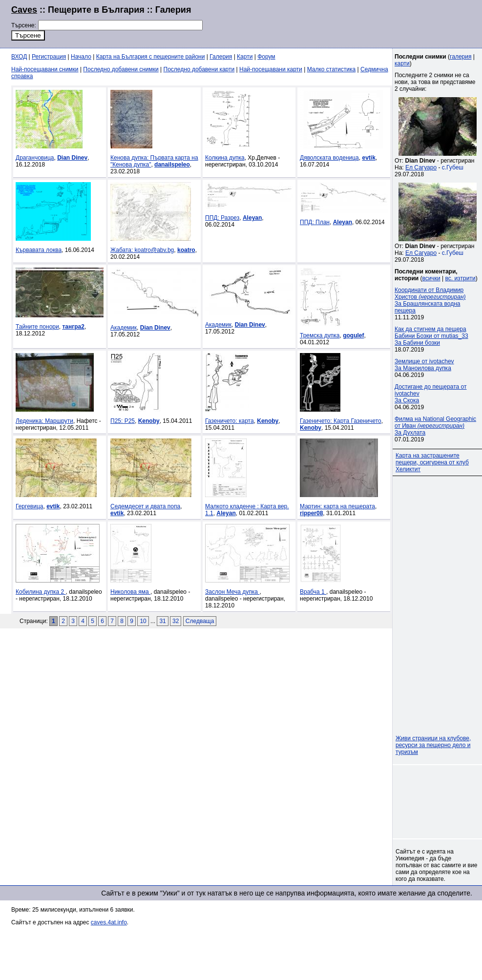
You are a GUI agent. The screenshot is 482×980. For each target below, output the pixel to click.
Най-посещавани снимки (45, 69)
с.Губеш (453, 167)
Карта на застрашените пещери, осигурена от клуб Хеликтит (432, 462)
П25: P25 (123, 421)
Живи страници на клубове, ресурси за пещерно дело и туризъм (433, 745)
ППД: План (315, 222)
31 (162, 621)
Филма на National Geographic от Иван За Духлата (435, 426)
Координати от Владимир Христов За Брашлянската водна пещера (430, 300)
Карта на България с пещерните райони (151, 57)
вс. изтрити (460, 278)
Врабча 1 (313, 592)
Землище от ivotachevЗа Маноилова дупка (424, 365)
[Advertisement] (438, 802)
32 (176, 621)
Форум (266, 57)
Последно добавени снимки (121, 69)
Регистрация (49, 57)
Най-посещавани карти (271, 69)
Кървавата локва (39, 250)
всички (431, 278)
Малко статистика (332, 69)
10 (143, 621)
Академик (124, 328)
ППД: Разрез (222, 218)
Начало (81, 57)
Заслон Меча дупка (232, 592)
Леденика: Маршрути (44, 421)
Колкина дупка (225, 158)
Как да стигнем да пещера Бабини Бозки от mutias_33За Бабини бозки (431, 336)
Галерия (221, 57)
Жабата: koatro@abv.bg (142, 250)
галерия (461, 57)
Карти (245, 57)
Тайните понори (37, 327)
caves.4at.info (109, 922)
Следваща (200, 621)
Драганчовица (35, 158)
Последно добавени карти (199, 69)
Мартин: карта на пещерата (337, 506)
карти (402, 63)
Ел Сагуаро (421, 167)
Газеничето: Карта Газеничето (341, 421)
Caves (24, 10)
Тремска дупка (320, 335)
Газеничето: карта (230, 421)
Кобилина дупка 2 (41, 592)
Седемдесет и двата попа (145, 506)
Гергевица (29, 506)
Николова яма (130, 592)
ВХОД (19, 57)
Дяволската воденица (329, 158)
